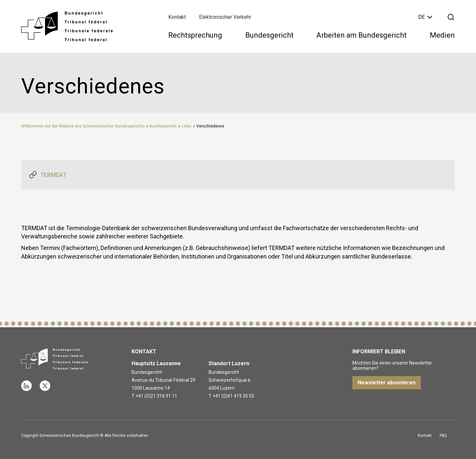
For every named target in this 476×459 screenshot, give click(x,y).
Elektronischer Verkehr (225, 17)
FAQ (443, 436)
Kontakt (177, 17)
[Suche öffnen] (451, 17)
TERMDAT (53, 175)
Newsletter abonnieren (387, 383)
